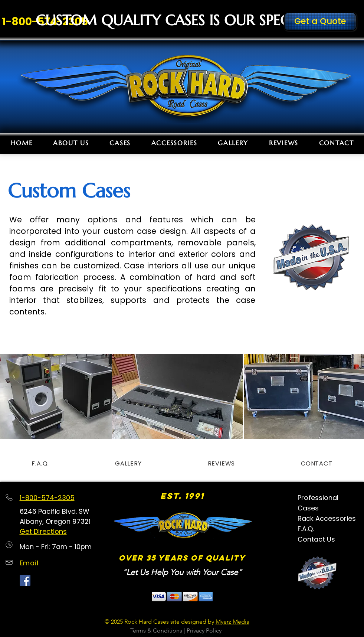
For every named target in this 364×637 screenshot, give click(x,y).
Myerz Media (232, 622)
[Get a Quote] (320, 22)
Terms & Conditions (157, 631)
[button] (120, 143)
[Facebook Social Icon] (25, 580)
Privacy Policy (204, 631)
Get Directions (43, 531)
